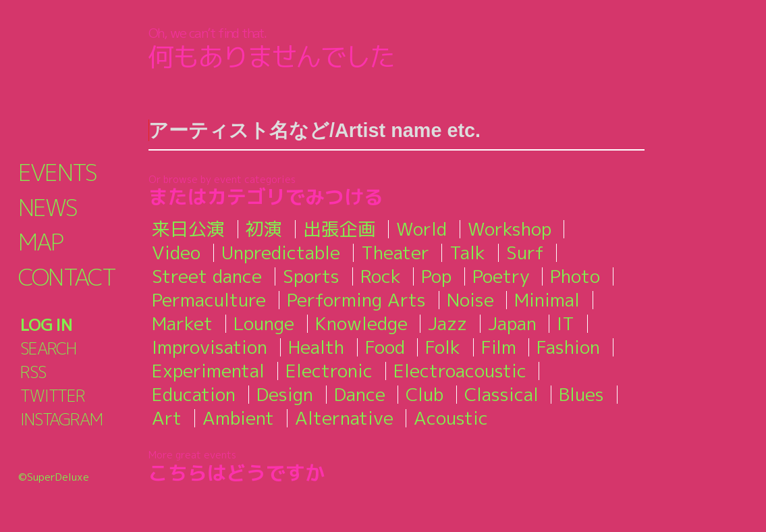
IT (566, 323)
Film (499, 347)
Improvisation (210, 347)
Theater (395, 252)
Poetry (501, 276)
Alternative (344, 418)
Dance (360, 394)
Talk (467, 252)
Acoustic (451, 418)
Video (176, 252)
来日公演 (188, 229)
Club (425, 394)
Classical (501, 394)
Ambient (238, 418)
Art (167, 418)
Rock (381, 276)
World (421, 229)
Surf (525, 252)
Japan (512, 323)
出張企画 (339, 229)
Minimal (547, 300)
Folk (443, 347)
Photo (575, 276)
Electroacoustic (460, 371)
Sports (311, 276)
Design (285, 394)
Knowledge (361, 323)
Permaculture (209, 300)
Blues (581, 394)
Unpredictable (281, 252)
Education (194, 394)
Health (316, 347)
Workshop (510, 229)
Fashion (568, 347)
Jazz (447, 323)
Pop (436, 276)
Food (385, 347)
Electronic (329, 371)
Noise (470, 300)
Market (182, 323)
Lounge (264, 323)
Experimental (208, 371)
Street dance (207, 276)
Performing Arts (356, 300)
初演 (264, 229)
